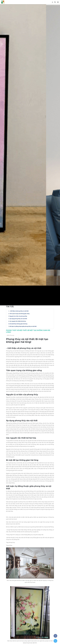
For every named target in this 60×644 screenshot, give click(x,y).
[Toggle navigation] (58, 2)
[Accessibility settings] (53, 2)
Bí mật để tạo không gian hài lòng (18, 409)
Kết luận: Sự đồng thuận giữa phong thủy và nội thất (23, 412)
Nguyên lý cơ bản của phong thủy (18, 401)
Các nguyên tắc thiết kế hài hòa (18, 406)
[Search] (55, 2)
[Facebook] (55, 636)
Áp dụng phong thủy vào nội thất (18, 404)
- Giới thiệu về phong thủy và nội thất (19, 396)
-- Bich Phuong (10, 421)
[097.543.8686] (55, 641)
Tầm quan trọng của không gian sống (20, 399)
